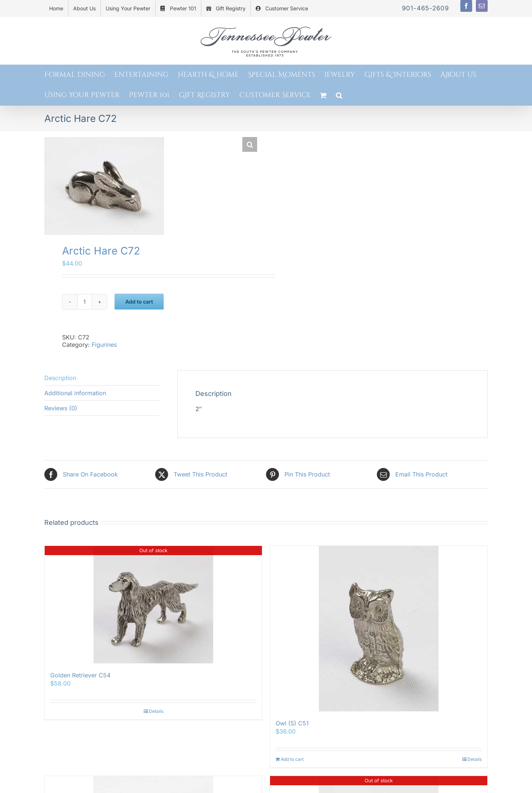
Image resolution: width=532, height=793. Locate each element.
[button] (339, 95)
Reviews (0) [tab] (61, 408)
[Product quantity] (85, 302)
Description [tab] (60, 378)
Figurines (104, 345)
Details (156, 711)
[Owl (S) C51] (379, 629)
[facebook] (466, 6)
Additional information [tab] (75, 393)
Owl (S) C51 (292, 723)
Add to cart (139, 302)
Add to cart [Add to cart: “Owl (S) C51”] (292, 759)
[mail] (482, 6)
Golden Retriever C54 (80, 675)
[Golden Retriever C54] (153, 605)
